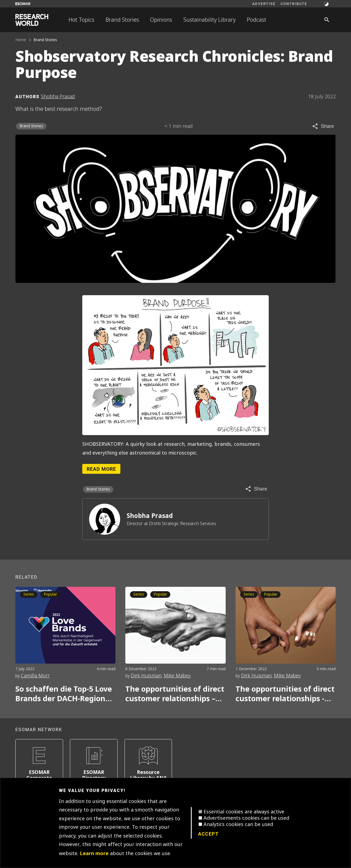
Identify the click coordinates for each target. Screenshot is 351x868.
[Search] (327, 20)
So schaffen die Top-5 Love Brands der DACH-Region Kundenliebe (64, 694)
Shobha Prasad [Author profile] (58, 97)
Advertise (264, 4)
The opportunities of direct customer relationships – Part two (175, 694)
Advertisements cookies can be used (246, 818)
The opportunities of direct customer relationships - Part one (285, 694)
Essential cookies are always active (244, 812)
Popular (50, 594)
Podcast (257, 20)
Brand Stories (122, 20)
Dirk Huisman (146, 676)
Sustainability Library (210, 20)
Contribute (294, 4)
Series (29, 594)
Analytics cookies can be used (238, 824)
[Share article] (323, 126)
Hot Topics (81, 20)
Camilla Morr (35, 676)
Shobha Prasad (150, 516)
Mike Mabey (177, 676)
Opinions (161, 20)
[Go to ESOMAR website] (23, 4)
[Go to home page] (32, 20)
